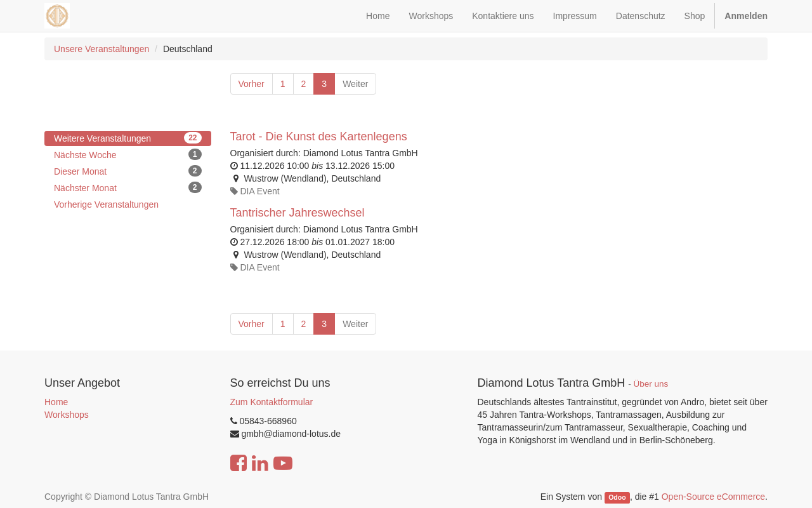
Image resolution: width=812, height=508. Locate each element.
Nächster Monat (128, 187)
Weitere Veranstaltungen (128, 138)
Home (56, 402)
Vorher (252, 84)
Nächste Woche (128, 154)
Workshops (67, 415)
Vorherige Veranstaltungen (106, 204)
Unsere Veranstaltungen (101, 49)
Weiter (355, 84)
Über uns (651, 384)
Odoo (617, 497)
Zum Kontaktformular (272, 402)
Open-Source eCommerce (713, 497)
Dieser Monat (128, 171)
